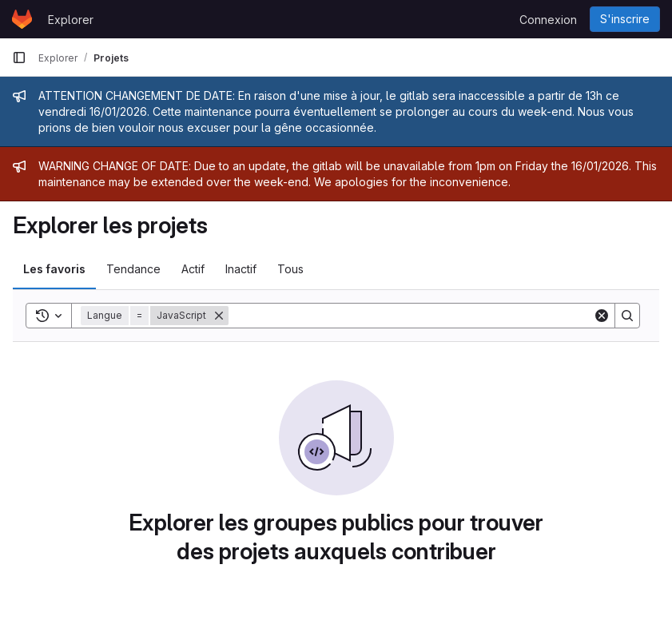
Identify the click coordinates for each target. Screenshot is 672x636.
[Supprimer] (219, 316)
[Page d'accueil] (22, 19)
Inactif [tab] (241, 269)
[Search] (411, 316)
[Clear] (602, 316)
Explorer (71, 20)
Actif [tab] (193, 269)
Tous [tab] (290, 269)
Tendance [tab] (133, 269)
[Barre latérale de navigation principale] (19, 58)
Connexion (548, 20)
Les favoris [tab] (54, 269)
